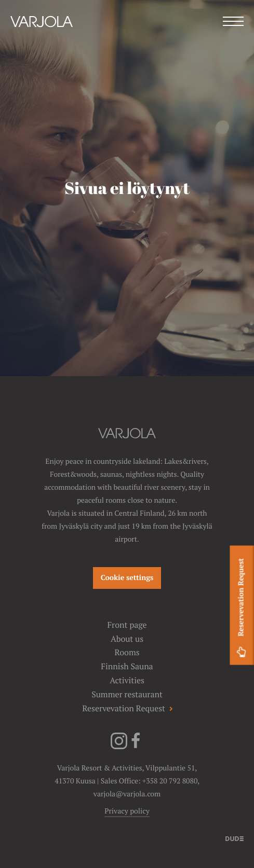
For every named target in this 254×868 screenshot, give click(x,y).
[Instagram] (119, 747)
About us (127, 639)
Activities (127, 680)
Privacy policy (127, 811)
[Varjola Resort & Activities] (42, 35)
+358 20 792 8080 (170, 781)
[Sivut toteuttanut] (235, 838)
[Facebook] (136, 747)
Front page (127, 625)
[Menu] (233, 23)
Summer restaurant (127, 694)
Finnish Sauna (127, 666)
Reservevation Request (241, 609)
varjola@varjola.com (127, 794)
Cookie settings (127, 578)
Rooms (127, 652)
